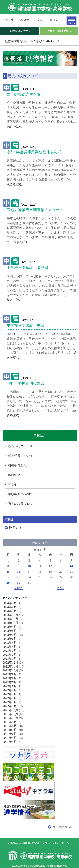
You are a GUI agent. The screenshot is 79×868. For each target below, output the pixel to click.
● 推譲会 (13, 843)
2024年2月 (10, 607)
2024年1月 (10, 611)
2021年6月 (10, 734)
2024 (49, 41)
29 (8, 583)
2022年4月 (10, 694)
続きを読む (15, 126)
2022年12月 (10, 663)
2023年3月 (10, 651)
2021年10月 (10, 718)
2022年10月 (10, 670)
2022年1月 (10, 706)
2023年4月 (10, 647)
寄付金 (54, 20)
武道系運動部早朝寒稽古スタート (35, 210)
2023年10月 (10, 623)
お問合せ (39, 20)
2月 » (61, 588)
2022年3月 (10, 698)
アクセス (8, 20)
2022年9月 (10, 674)
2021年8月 (10, 726)
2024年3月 (10, 603)
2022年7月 (10, 682)
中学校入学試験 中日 (26, 325)
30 (19, 583)
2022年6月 (10, 686)
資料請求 (24, 20)
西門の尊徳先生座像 (24, 94)
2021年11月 (10, 714)
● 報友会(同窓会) (30, 843)
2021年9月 (10, 722)
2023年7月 (10, 635)
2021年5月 (10, 738)
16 (19, 572)
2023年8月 (10, 631)
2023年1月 (10, 659)
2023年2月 (10, 655)
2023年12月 (10, 615)
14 (71, 566)
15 (8, 572)
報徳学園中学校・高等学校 (23, 41)
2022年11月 (10, 666)
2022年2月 (10, 702)
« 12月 (19, 588)
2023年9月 (10, 627)
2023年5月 (10, 643)
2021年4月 (10, 742)
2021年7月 (10, 730)
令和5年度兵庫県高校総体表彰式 (34, 152)
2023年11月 (10, 619)
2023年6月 (10, 639)
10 (29, 566)
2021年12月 (10, 710)
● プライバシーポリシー (57, 843)
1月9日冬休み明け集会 (26, 383)
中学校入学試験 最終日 (27, 268)
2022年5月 (10, 690)
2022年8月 (10, 678)
